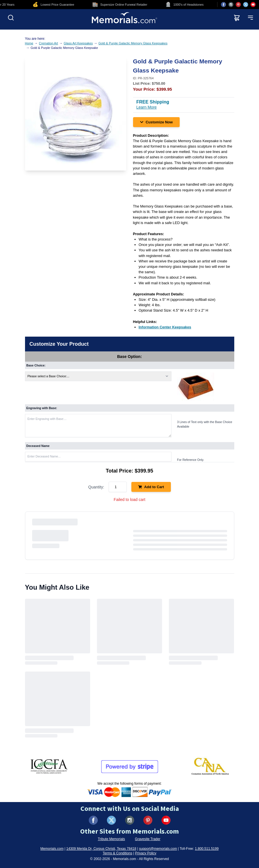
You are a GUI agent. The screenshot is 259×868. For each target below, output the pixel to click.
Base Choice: (36, 365)
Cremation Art (48, 43)
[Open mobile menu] (250, 18)
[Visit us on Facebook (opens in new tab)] (223, 5)
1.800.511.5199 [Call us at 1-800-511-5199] (207, 849)
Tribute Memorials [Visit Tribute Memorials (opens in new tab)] (111, 839)
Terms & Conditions (117, 853)
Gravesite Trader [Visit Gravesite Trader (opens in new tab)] (148, 839)
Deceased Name (38, 446)
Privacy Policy (146, 853)
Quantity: (96, 487)
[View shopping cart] (237, 18)
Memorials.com (52, 849)
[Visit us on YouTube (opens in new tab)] (253, 5)
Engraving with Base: (42, 408)
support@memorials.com (158, 849)
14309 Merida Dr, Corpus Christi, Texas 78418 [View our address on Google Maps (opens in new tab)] (101, 849)
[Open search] (11, 18)
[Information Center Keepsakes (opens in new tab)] (165, 327)
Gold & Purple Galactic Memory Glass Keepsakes (133, 43)
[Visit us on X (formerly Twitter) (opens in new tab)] (111, 820)
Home (29, 43)
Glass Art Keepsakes (78, 43)
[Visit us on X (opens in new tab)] (246, 5)
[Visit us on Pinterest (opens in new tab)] (238, 5)
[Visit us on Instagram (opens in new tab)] (231, 5)
